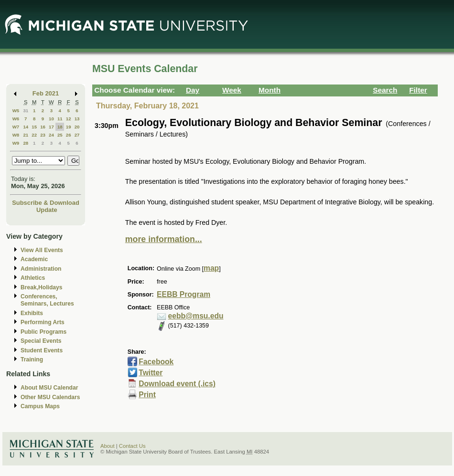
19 (69, 127)
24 (51, 135)
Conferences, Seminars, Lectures (47, 300)
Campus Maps (40, 406)
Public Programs (43, 332)
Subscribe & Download (46, 203)
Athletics (33, 278)
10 (51, 119)
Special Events (41, 341)
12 (69, 119)
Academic (34, 259)
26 (69, 135)
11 (60, 119)
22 (34, 135)
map (211, 268)
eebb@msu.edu (196, 316)
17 (51, 127)
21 (26, 135)
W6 (16, 119)
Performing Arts (43, 322)
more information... (164, 239)
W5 (16, 111)
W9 (16, 143)
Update (47, 210)
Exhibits (32, 313)
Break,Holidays (42, 287)
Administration (41, 269)
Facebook (156, 362)
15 (34, 127)
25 (60, 135)
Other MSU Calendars (50, 397)
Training (32, 360)
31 (26, 111)
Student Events (42, 350)
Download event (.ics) (177, 384)
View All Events (42, 250)
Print (147, 395)
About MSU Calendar (49, 388)
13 (77, 119)
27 (77, 135)
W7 (16, 127)
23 (43, 135)
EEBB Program (184, 294)
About (108, 446)
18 (60, 127)
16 (43, 127)
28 (26, 143)
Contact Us (132, 446)
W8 (16, 135)
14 (26, 127)
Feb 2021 (46, 93)
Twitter (151, 373)
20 (77, 127)
